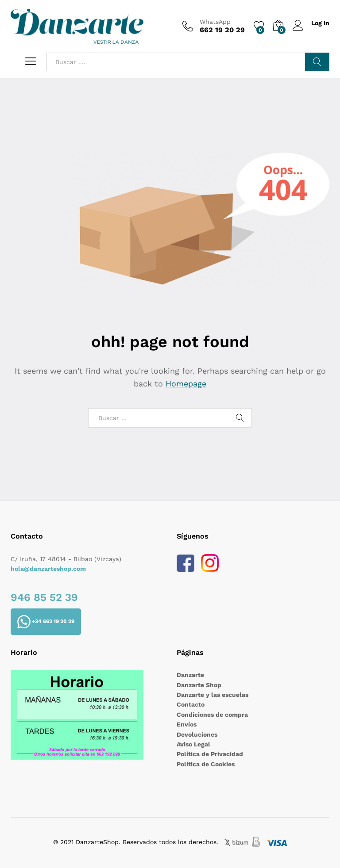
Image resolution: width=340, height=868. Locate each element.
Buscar (317, 62)
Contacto (191, 704)
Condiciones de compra (212, 715)
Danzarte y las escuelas (212, 695)
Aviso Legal (193, 744)
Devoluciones (197, 734)
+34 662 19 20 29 (46, 622)
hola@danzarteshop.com (48, 569)
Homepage (186, 384)
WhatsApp (215, 22)
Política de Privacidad (210, 754)
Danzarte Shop (199, 685)
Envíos (187, 724)
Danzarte (190, 675)
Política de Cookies (206, 764)
